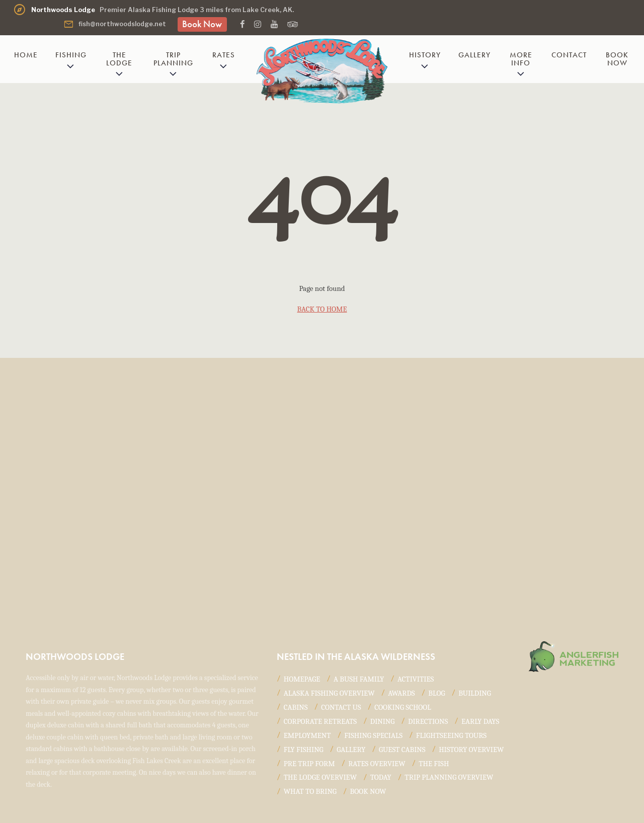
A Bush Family (359, 679)
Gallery (474, 55)
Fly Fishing (304, 750)
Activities (416, 679)
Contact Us (341, 707)
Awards (401, 693)
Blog (436, 693)
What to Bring (310, 791)
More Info (521, 59)
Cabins (296, 707)
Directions (428, 721)
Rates (224, 55)
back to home (322, 309)
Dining (383, 721)
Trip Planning (173, 59)
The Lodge (119, 59)
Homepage (302, 679)
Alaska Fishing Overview (329, 693)
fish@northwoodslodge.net (115, 24)
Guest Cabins (402, 750)
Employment (307, 735)
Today (381, 777)
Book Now (202, 24)
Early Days (480, 721)
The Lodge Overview (320, 777)
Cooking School (403, 707)
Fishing (71, 55)
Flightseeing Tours (451, 735)
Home (26, 55)
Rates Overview (377, 764)
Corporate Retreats (320, 721)
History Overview (471, 750)
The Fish (434, 764)
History (425, 55)
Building (475, 693)
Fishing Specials (373, 735)
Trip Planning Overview (449, 777)
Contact (569, 55)
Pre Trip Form (309, 764)
